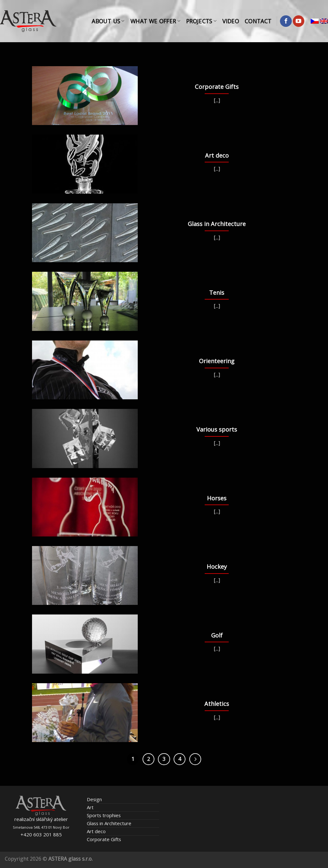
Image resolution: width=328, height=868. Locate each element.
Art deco (96, 831)
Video (231, 21)
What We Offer (155, 21)
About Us (108, 21)
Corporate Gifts (104, 839)
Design (94, 799)
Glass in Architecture (109, 823)
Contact (258, 21)
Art (90, 807)
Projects (201, 21)
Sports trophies (104, 815)
